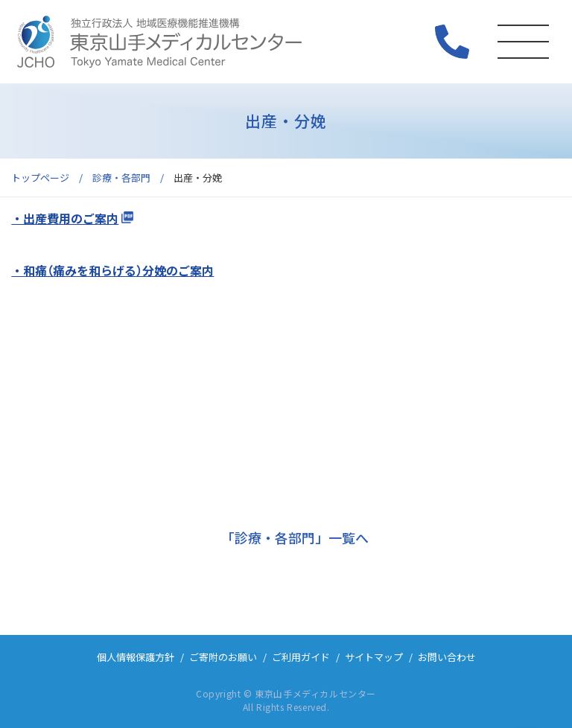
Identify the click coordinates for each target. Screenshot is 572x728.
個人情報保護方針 (136, 657)
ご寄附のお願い (223, 657)
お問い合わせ (447, 657)
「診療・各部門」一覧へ (295, 537)
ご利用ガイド (301, 657)
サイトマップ (374, 657)
